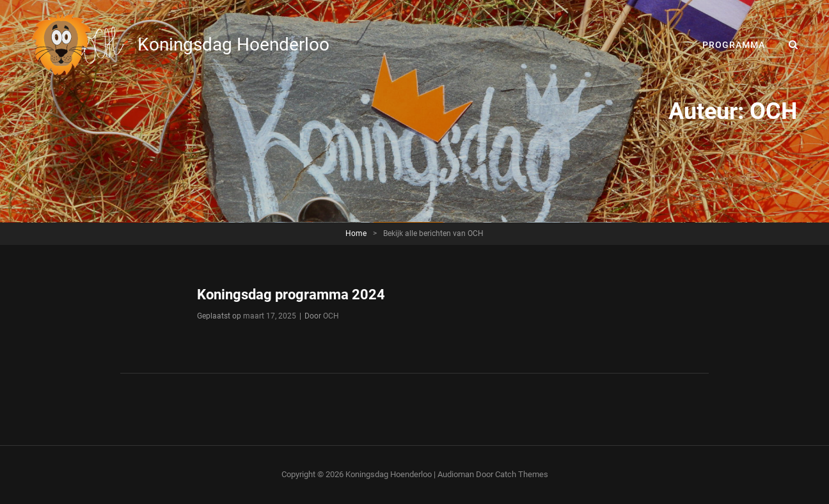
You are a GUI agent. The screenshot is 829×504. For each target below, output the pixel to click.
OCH (331, 316)
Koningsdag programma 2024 (291, 295)
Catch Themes (522, 474)
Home (356, 233)
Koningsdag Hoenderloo (233, 44)
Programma (734, 45)
